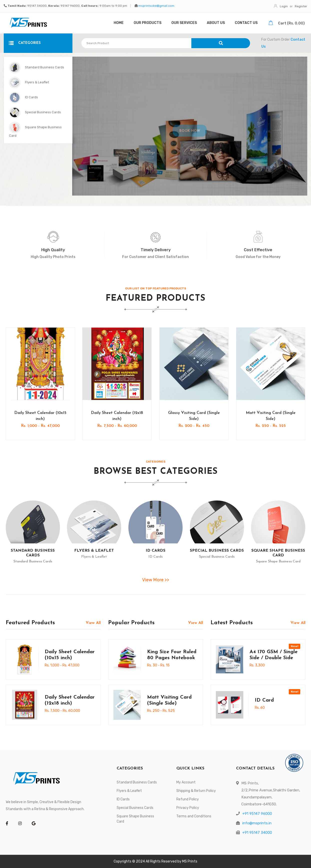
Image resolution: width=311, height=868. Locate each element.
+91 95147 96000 (257, 814)
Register (301, 6)
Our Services (184, 23)
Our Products (148, 23)
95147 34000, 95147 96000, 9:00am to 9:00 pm (67, 6)
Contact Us (246, 23)
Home (119, 23)
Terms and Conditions (194, 816)
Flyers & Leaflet (29, 83)
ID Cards (23, 98)
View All (93, 623)
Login (281, 6)
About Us (216, 23)
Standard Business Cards (37, 68)
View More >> (156, 580)
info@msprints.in (257, 823)
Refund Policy (188, 799)
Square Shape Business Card (35, 130)
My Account (186, 782)
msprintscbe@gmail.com (156, 6)
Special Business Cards (35, 113)
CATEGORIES (25, 43)
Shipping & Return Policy (196, 791)
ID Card (264, 700)
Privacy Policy (188, 808)
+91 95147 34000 (257, 833)
